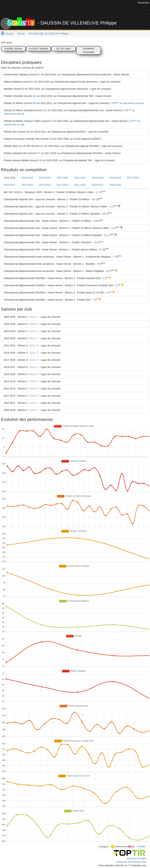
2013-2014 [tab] (45, 185)
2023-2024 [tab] (45, 178)
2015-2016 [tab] (27, 185)
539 (51, 139)
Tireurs (21, 34)
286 (104, 214)
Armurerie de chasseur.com (132, 862)
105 (40, 160)
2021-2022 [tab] (80, 178)
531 (39, 153)
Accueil (9, 34)
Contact (141, 846)
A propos (104, 847)
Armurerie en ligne (137, 858)
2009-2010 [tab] (115, 185)
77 (114, 257)
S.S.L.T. (34, 317)
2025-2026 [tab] (10, 178)
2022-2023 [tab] (62, 178)
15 (51, 121)
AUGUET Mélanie (39, 49)
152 (95, 242)
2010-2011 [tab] (98, 185)
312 (106, 235)
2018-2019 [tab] (115, 178)
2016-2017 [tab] (10, 185)
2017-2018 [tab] (133, 178)
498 (28, 132)
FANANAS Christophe (89, 50)
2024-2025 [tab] (27, 178)
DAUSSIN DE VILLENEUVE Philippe (49, 34)
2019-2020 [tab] (98, 178)
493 (94, 199)
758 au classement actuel (127, 103)
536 (34, 103)
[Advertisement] (73, 9)
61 (32, 82)
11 (97, 192)
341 (45, 110)
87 (39, 74)
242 (34, 96)
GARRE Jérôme (13, 49)
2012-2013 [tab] (62, 185)
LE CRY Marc (63, 49)
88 (23, 89)
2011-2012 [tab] (80, 185)
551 (42, 146)
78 (98, 264)
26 (108, 271)
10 (112, 228)
